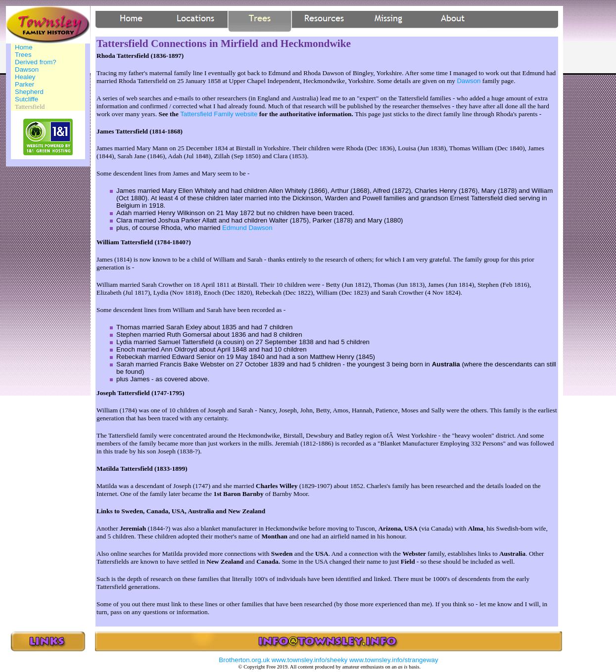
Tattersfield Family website (219, 114)
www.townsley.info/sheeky (310, 660)
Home (24, 47)
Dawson (27, 69)
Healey (25, 77)
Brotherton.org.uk (244, 660)
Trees (23, 55)
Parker (24, 84)
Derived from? (36, 62)
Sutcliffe (26, 99)
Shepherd (29, 92)
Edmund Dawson (247, 228)
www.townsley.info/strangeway (394, 660)
